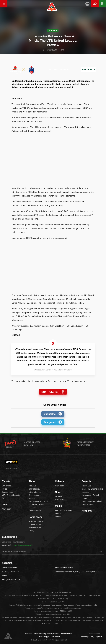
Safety (31, 531)
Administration (35, 492)
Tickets (6, 481)
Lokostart (85, 492)
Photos (58, 514)
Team (5, 505)
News (58, 492)
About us (32, 486)
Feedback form (35, 511)
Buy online (6, 486)
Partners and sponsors (38, 501)
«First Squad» (87, 504)
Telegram (53, 422)
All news (59, 496)
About (32, 481)
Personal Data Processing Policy (39, 634)
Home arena (36, 517)
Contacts (32, 508)
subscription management (21, 545)
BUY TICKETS (53, 392)
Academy (87, 511)
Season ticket (8, 492)
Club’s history (34, 489)
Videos (58, 517)
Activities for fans (36, 521)
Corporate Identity (36, 504)
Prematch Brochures (64, 510)
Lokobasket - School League (90, 497)
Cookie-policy (54, 637)
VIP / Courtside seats (11, 495)
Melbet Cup (86, 486)
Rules (4, 489)
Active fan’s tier (35, 528)
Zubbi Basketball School (92, 501)
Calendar (60, 481)
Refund (5, 498)
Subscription (9, 537)
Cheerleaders (34, 495)
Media (59, 506)
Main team (6, 509)
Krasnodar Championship (92, 489)
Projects (86, 481)
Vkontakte (53, 414)
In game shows (35, 524)
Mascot (32, 498)
